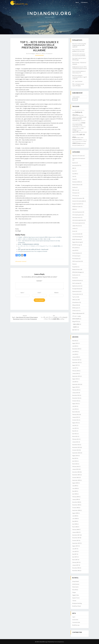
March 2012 (75, 412)
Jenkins (74, 228)
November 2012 (76, 398)
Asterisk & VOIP (76, 165)
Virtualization (76, 302)
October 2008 (75, 508)
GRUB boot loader (77, 207)
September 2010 (76, 453)
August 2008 (75, 513)
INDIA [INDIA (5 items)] (74, 119)
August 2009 (75, 483)
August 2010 (75, 456)
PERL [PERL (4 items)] (78, 135)
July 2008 (74, 516)
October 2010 (75, 450)
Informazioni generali (21, 261)
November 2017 (76, 360)
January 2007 (75, 565)
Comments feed (76, 622)
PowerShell (75, 267)
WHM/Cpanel (75, 308)
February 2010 (76, 466)
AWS (73, 168)
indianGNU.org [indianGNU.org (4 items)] (76, 120)
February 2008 (76, 530)
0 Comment (49, 54)
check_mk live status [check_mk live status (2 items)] (81, 110)
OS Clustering (76, 256)
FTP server (75, 196)
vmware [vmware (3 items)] (75, 145)
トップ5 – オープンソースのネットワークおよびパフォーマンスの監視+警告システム (54, 317)
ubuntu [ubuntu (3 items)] (85, 141)
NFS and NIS (75, 248)
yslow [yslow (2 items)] (83, 146)
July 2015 (74, 382)
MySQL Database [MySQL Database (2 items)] (78, 128)
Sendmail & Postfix (77, 280)
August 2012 (75, 404)
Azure (74, 171)
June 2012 (75, 409)
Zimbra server (76, 311)
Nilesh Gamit (75, 587)
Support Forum (76, 598)
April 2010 (75, 461)
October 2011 (75, 420)
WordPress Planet (77, 606)
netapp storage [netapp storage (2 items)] (79, 130)
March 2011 (75, 436)
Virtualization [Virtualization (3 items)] (83, 144)
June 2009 (75, 488)
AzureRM (74, 174)
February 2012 (76, 414)
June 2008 (75, 519)
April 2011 (75, 434)
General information (77, 198)
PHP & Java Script (77, 261)
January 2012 (75, 417)
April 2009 (75, 494)
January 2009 (75, 499)
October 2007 (75, 540)
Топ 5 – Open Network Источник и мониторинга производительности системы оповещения (25, 317)
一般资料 (75, 327)
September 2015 (76, 376)
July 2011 (74, 425)
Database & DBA (76, 182)
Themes (74, 601)
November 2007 (76, 538)
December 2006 (76, 568)
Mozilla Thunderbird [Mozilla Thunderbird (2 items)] (81, 127)
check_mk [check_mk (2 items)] (76, 110)
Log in (74, 617)
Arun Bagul (32, 54)
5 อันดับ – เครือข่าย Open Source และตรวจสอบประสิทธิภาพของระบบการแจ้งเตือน (40, 237)
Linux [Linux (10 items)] (83, 123)
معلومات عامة (78, 316)
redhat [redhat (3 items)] (82, 138)
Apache (74, 163)
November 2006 (76, 571)
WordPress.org (76, 625)
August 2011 (75, 423)
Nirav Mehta (75, 590)
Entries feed (75, 620)
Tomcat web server (77, 294)
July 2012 (74, 406)
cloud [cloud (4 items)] (74, 112)
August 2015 (75, 379)
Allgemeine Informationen (79, 158)
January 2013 (75, 393)
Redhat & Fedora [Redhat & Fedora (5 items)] (77, 140)
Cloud (74, 179)
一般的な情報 (76, 324)
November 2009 (76, 475)
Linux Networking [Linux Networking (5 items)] (77, 125)
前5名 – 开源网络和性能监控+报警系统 (29, 244)
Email (39, 293)
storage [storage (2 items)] (77, 142)
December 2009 (76, 472)
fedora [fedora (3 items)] (80, 115)
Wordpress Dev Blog (77, 603)
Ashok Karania (76, 584)
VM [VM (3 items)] (73, 145)
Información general (77, 212)
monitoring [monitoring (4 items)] (75, 127)
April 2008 (75, 524)
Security (74, 278)
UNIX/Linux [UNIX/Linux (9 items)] (76, 143)
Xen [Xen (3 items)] (82, 145)
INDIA (74, 209)
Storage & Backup (76, 289)
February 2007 (76, 562)
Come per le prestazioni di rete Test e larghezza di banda (33, 251)
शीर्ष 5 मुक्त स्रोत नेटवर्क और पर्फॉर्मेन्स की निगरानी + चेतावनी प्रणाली (33, 250)
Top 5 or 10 (75, 297)
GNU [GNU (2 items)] (77, 117)
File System (75, 193)
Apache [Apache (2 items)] (73, 110)
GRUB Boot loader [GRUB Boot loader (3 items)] (83, 117)
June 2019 (75, 352)
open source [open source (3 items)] (81, 132)
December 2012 (76, 395)
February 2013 (76, 390)
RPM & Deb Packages (77, 272)
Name (23, 293)
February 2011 (76, 439)
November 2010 (76, 447)
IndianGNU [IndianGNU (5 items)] (79, 119)
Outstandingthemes (59, 642)
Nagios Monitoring (77, 242)
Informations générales (78, 220)
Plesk (74, 264)
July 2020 (74, 346)
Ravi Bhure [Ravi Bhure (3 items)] (78, 138)
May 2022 (74, 341)
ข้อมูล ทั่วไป (75, 321)
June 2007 (75, 551)
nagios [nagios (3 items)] (82, 128)
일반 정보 (75, 330)
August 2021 (75, 343)
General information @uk (78, 201)
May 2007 (74, 554)
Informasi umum (76, 217)
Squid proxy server (77, 286)
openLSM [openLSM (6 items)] (75, 132)
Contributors (84, 2)
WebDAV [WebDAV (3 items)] (79, 145)
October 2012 (75, 401)
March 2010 (75, 464)
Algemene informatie (77, 156)
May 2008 (74, 521)
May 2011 (74, 431)
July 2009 (74, 486)
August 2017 (75, 365)
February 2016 (76, 371)
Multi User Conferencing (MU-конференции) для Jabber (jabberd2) (79, 45)
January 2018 (75, 357)
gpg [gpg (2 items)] (78, 117)
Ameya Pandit (76, 581)
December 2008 (76, 502)
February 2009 (76, 497)
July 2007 (74, 549)
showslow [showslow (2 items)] (83, 140)
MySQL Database (76, 239)
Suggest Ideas (76, 595)
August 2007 (75, 546)
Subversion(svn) (76, 291)
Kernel (74, 231)
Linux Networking (76, 237)
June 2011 (75, 428)
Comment (39, 281)
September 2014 (76, 384)
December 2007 (76, 535)
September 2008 (76, 510)
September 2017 (76, 362)
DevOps (74, 187)
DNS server (75, 190)
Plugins (74, 592)
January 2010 (75, 469)
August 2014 (75, 387)
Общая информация (77, 313)
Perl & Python (76, 259)
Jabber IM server (76, 226)
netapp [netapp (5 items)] (74, 130)
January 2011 (75, 442)
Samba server (75, 275)
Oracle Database (76, 253)
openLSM (74, 250)
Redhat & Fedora (76, 269)
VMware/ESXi (75, 305)
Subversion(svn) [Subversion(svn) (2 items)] (81, 142)
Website (56, 293)
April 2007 (75, 557)
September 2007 (76, 543)
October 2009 (75, 477)
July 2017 (74, 368)
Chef (73, 176)
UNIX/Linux (75, 300)
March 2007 (75, 560)
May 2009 (74, 491)
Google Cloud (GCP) (77, 204)
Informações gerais (77, 215)
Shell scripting (76, 283)
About (77, 2)
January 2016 (75, 373)
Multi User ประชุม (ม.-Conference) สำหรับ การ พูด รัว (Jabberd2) (80, 77)
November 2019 (76, 349)
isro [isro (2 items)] (80, 121)
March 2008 (75, 527)
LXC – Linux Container (77, 81)
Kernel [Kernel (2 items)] (82, 121)
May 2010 (74, 458)
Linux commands (76, 234)
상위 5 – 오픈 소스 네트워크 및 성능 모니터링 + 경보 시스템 (34, 239)
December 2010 (76, 445)
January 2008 (75, 532)
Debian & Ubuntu (76, 185)
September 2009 (76, 480)
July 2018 (74, 354)
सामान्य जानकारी (76, 319)
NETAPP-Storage (76, 245)
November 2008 (76, 505)
